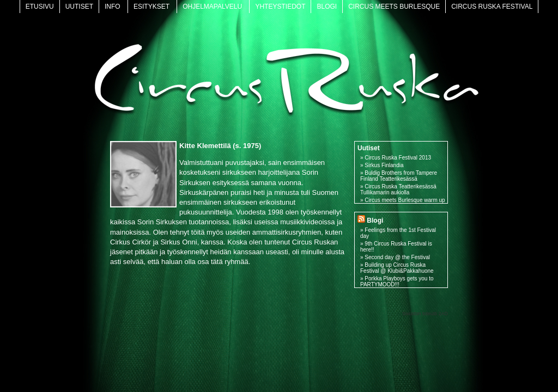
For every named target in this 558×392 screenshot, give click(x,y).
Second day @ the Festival (397, 257)
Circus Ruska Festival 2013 (398, 158)
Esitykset (151, 7)
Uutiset (79, 7)
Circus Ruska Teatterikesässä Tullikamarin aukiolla (398, 189)
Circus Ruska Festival (492, 7)
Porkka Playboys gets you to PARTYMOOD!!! (397, 281)
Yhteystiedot (280, 7)
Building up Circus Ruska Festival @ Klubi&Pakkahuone (397, 268)
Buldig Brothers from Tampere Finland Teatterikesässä (399, 176)
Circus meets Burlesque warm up (405, 200)
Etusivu (40, 7)
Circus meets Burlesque (394, 7)
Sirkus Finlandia (384, 165)
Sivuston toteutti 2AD (425, 314)
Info (113, 7)
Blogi (327, 7)
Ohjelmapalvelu (212, 7)
